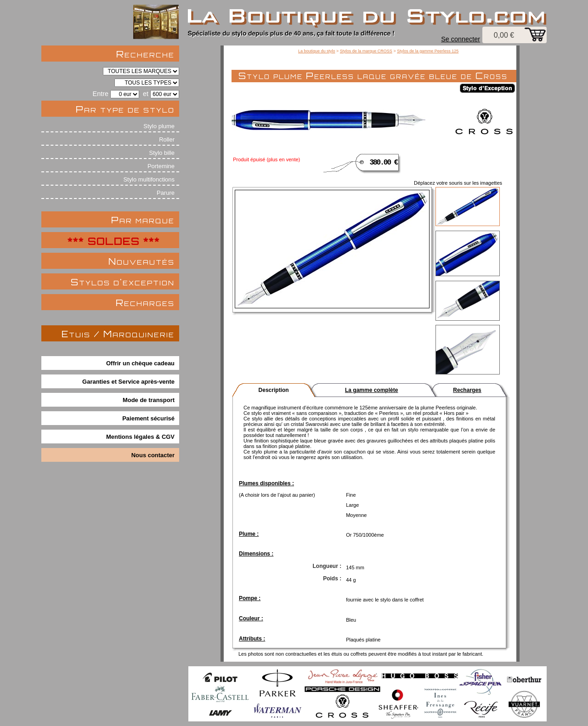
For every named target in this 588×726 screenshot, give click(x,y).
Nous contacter (153, 455)
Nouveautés (141, 261)
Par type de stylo (125, 109)
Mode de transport (149, 400)
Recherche (145, 54)
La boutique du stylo (317, 51)
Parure (166, 193)
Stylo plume (159, 126)
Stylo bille (162, 153)
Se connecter (461, 39)
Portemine (161, 166)
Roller (167, 139)
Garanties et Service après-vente (128, 382)
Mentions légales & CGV (140, 437)
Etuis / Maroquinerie (118, 334)
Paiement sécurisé (148, 418)
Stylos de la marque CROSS (366, 51)
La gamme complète (371, 390)
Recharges (145, 303)
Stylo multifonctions (149, 179)
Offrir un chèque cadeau (140, 363)
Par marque (143, 220)
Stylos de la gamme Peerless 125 (428, 51)
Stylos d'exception (123, 282)
